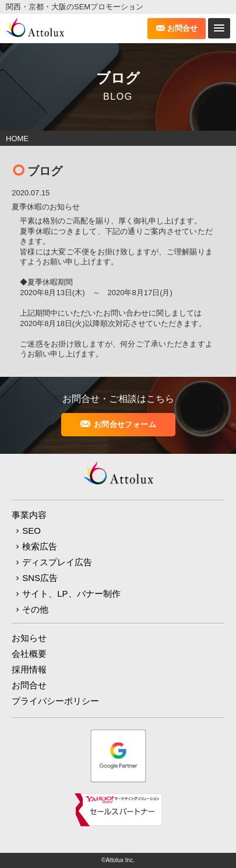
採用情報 (29, 669)
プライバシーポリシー (55, 701)
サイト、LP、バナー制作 (71, 594)
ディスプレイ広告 (57, 562)
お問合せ (182, 28)
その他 (35, 609)
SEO (31, 531)
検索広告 (40, 546)
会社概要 (29, 654)
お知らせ (29, 638)
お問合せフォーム (125, 424)
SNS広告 (40, 578)
